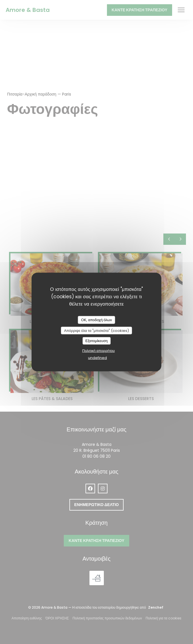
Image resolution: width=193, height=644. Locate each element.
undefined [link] (97, 357)
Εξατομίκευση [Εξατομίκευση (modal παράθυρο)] (97, 341)
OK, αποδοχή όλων (97, 320)
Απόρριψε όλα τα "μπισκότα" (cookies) (97, 330)
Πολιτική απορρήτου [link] (98, 350)
